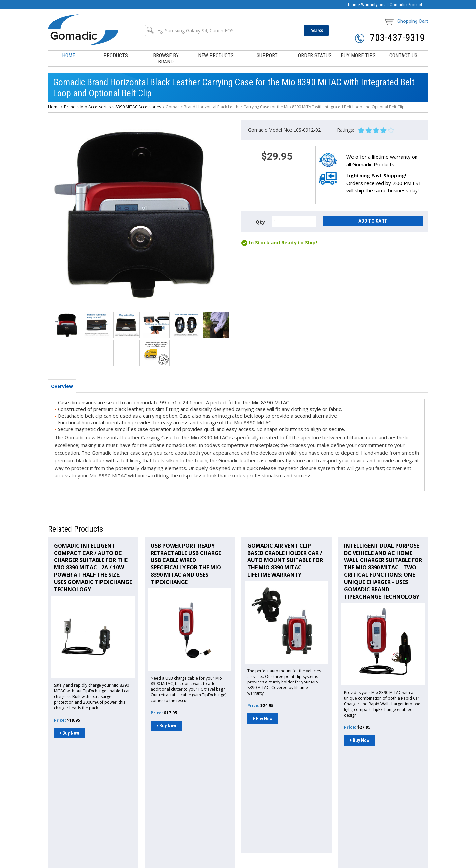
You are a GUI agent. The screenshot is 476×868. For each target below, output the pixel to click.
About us (112, 822)
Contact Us (89, 822)
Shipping (133, 822)
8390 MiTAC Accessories (138, 107)
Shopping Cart (406, 21)
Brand (70, 107)
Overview (62, 386)
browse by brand (166, 59)
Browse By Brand (100, 813)
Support (159, 813)
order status (315, 55)
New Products (216, 55)
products (116, 55)
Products (72, 813)
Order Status (183, 813)
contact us (403, 55)
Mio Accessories (96, 107)
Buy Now (69, 733)
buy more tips (358, 55)
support (267, 55)
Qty (260, 222)
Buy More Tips (61, 822)
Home (69, 55)
